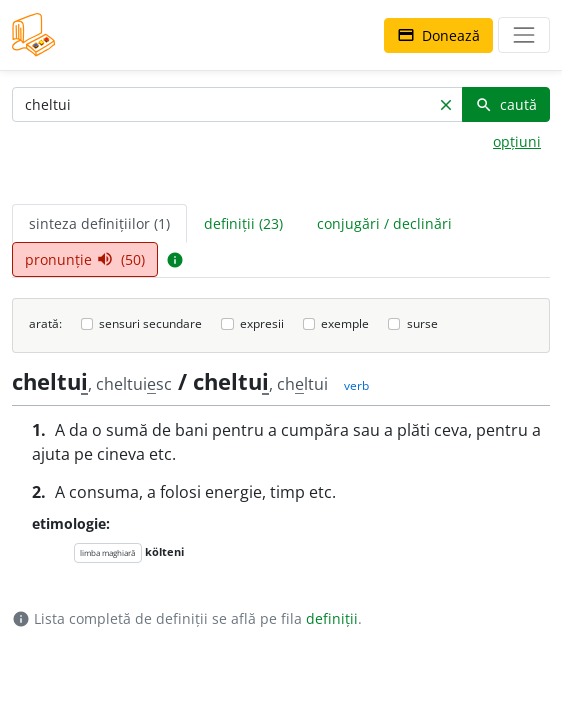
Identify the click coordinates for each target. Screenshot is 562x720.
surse (422, 323)
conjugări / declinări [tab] (384, 223)
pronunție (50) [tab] (85, 259)
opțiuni (517, 141)
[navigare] (524, 35)
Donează (438, 35)
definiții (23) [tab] (243, 223)
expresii (262, 323)
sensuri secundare (150, 323)
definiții (332, 618)
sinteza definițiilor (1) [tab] (99, 223)
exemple (345, 323)
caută (506, 104)
